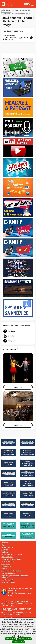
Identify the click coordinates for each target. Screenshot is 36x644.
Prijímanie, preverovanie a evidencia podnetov (15, 577)
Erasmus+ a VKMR (8, 582)
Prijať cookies (10, 639)
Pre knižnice (6, 552)
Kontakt (4, 569)
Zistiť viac (18, 387)
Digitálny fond (26, 10)
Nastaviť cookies (18, 642)
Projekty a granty (8, 580)
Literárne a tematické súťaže (12, 571)
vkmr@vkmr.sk (12, 618)
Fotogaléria (6, 564)
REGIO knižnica (7, 557)
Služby (4, 545)
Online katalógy (7, 547)
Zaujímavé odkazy (8, 573)
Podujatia (5, 550)
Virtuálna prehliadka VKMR (11, 559)
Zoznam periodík (8, 562)
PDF (22, 38)
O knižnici (5, 543)
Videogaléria (6, 566)
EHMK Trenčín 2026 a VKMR (12, 554)
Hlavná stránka (6, 10)
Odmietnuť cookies (25, 639)
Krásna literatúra (6, 12)
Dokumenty (16, 10)
